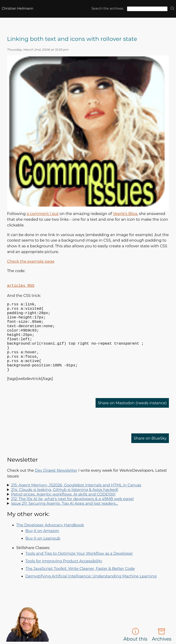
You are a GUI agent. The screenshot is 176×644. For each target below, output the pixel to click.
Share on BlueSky (150, 453)
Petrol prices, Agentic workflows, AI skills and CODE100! (63, 509)
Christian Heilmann (18, 8)
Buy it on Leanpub (43, 553)
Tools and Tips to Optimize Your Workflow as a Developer (79, 568)
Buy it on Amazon (42, 545)
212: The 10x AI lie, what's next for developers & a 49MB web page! (72, 513)
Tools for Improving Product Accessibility (64, 576)
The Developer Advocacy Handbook (50, 540)
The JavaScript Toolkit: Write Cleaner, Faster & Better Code (80, 583)
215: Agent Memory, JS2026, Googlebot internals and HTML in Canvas (76, 500)
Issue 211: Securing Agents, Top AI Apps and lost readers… (65, 518)
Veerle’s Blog (125, 214)
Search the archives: (108, 8)
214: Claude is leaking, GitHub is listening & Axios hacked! (65, 504)
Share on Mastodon (132, 418)
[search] (172, 9)
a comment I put (43, 214)
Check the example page (31, 261)
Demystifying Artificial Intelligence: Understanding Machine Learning (91, 591)
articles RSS (21, 286)
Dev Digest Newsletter (56, 485)
